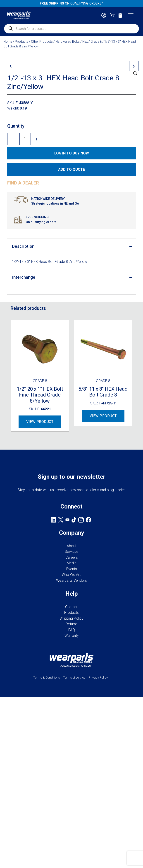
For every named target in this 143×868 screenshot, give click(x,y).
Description (23, 388)
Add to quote (71, 311)
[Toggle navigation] (131, 15)
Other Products (42, 42)
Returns (72, 766)
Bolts (76, 42)
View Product (40, 564)
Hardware (62, 42)
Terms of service (74, 819)
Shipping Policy (71, 760)
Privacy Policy (98, 819)
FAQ (72, 772)
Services (72, 694)
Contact (71, 749)
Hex (85, 42)
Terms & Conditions (47, 819)
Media (72, 705)
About (71, 688)
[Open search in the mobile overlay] (71, 29)
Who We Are (72, 717)
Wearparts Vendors (71, 722)
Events (72, 711)
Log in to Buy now (72, 295)
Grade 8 (96, 42)
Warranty (72, 778)
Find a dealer (23, 325)
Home (8, 42)
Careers (72, 699)
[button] (135, 73)
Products (22, 42)
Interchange (24, 419)
